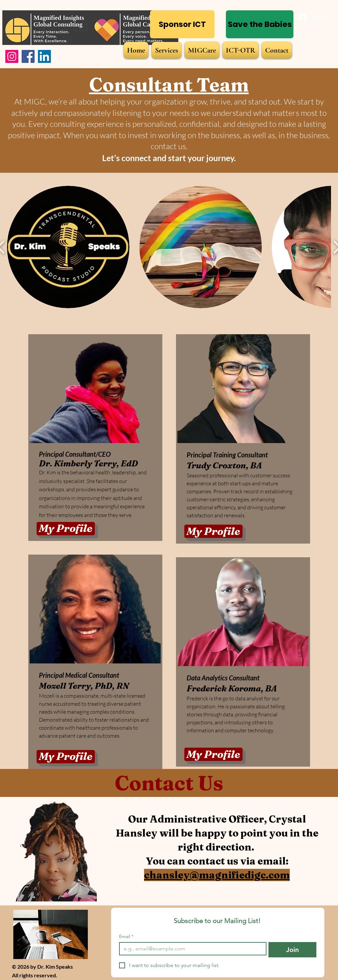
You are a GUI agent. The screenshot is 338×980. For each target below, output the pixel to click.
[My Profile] (66, 529)
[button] (68, 247)
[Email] (191, 949)
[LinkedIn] (44, 56)
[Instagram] (12, 56)
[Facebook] (28, 56)
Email (126, 937)
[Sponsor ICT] (182, 24)
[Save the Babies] (260, 24)
